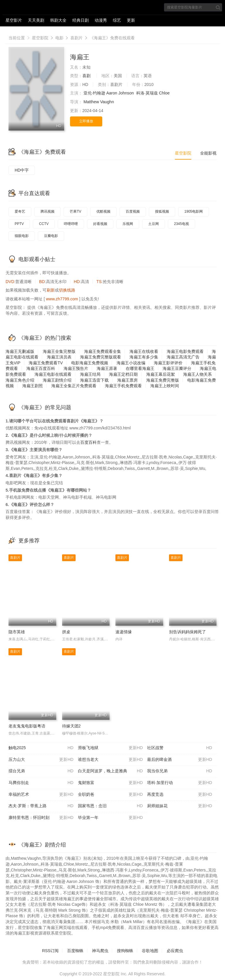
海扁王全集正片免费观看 (74, 386)
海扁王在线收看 (144, 351)
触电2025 (41, 748)
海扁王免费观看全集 (103, 351)
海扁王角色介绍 (20, 380)
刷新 (51, 290)
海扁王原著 (107, 368)
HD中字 (22, 170)
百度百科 (88, 442)
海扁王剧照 (33, 386)
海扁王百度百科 (41, 368)
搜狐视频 (162, 211)
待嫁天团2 (71, 726)
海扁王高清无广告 (183, 357)
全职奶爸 (110, 795)
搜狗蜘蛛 (125, 951)
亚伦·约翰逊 (94, 93)
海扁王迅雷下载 (94, 380)
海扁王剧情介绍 (57, 380)
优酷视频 (103, 211)
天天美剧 (36, 20)
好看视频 (100, 224)
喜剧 (86, 76)
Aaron (112, 93)
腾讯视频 (47, 211)
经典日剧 (81, 20)
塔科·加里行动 (180, 783)
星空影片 (14, 20)
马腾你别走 (41, 783)
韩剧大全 (58, 20)
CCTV (44, 224)
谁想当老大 (110, 760)
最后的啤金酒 (180, 760)
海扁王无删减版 (20, 351)
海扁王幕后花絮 (161, 374)
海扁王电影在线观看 (53, 374)
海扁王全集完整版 (59, 351)
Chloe (164, 93)
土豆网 (154, 224)
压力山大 (41, 760)
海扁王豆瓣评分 (177, 368)
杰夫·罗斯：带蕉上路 (41, 806)
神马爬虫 (100, 951)
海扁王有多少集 (144, 357)
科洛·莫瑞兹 (147, 93)
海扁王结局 (90, 374)
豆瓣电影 (51, 236)
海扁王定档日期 (123, 374)
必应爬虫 (175, 951)
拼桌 (66, 632)
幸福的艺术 (41, 795)
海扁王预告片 (76, 368)
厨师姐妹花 (180, 806)
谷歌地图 (150, 951)
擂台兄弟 (41, 771)
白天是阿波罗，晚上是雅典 (110, 771)
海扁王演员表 (59, 357)
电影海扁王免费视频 (90, 363)
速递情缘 (124, 632)
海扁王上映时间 (165, 386)
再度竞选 (180, 795)
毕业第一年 (110, 818)
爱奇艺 (20, 211)
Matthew (91, 102)
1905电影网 (194, 211)
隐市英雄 (17, 632)
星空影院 (40, 38)
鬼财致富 (110, 783)
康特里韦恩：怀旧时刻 (41, 818)
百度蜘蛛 (75, 951)
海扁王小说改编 (131, 363)
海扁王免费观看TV (46, 363)
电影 (59, 38)
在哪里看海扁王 (140, 368)
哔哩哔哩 (71, 224)
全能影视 (208, 153)
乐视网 (128, 224)
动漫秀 (101, 20)
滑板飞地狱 (110, 748)
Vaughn (107, 102)
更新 (131, 20)
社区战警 (180, 748)
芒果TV (75, 211)
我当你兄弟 (180, 771)
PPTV (19, 224)
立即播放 (86, 121)
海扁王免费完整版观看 (100, 357)
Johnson (126, 93)
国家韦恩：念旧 (110, 806)
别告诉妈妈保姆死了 (187, 632)
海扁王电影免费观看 (185, 351)
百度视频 (133, 211)
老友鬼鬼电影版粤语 (27, 726)
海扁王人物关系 (197, 374)
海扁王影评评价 (168, 363)
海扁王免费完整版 (163, 380)
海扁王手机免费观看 (123, 386)
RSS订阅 (50, 951)
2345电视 (181, 224)
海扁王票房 (127, 380)
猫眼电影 (22, 236)
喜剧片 (76, 38)
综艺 (117, 20)
